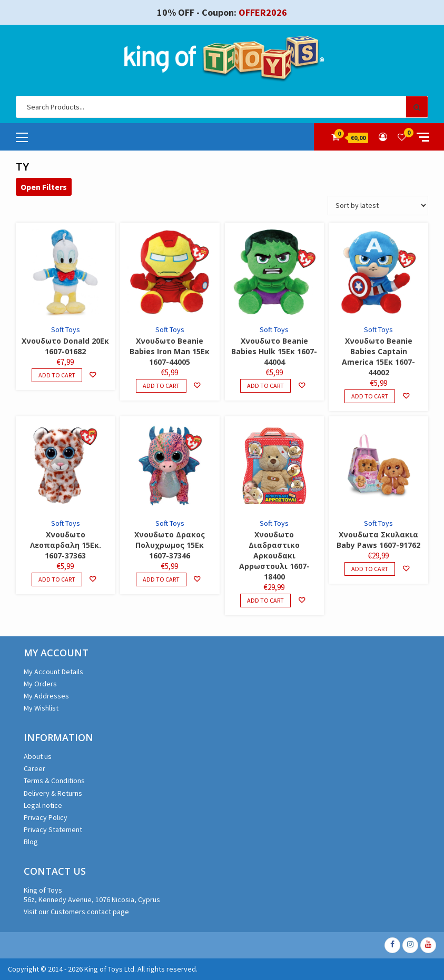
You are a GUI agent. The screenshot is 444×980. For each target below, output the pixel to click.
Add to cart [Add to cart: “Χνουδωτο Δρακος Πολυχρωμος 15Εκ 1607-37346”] (161, 579)
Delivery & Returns (53, 793)
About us (38, 756)
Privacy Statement (53, 829)
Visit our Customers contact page (76, 912)
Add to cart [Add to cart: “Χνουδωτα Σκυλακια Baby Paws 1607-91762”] (370, 569)
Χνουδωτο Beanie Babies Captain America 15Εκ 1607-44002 (378, 357)
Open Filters (44, 187)
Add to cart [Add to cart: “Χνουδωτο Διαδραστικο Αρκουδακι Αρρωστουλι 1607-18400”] (265, 600)
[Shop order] (378, 206)
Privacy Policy (46, 817)
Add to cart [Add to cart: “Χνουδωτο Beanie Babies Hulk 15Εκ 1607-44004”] (265, 386)
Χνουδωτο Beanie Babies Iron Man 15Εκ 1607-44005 (170, 351)
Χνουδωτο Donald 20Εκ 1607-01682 (65, 346)
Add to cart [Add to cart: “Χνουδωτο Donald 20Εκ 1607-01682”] (57, 375)
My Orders (40, 684)
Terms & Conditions (54, 781)
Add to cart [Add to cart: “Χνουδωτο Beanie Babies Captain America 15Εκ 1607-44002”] (370, 396)
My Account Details (53, 672)
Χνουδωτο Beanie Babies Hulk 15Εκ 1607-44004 (274, 351)
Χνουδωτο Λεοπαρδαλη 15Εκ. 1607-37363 (66, 545)
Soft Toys (66, 329)
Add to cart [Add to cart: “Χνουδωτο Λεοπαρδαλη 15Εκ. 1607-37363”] (57, 579)
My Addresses (46, 696)
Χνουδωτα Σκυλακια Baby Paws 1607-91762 (378, 540)
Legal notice (43, 805)
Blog (31, 842)
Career (34, 768)
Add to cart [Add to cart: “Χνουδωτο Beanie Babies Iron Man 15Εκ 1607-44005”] (161, 386)
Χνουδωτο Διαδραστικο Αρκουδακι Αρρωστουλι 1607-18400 (274, 556)
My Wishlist (41, 708)
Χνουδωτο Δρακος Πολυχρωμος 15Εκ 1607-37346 (170, 545)
